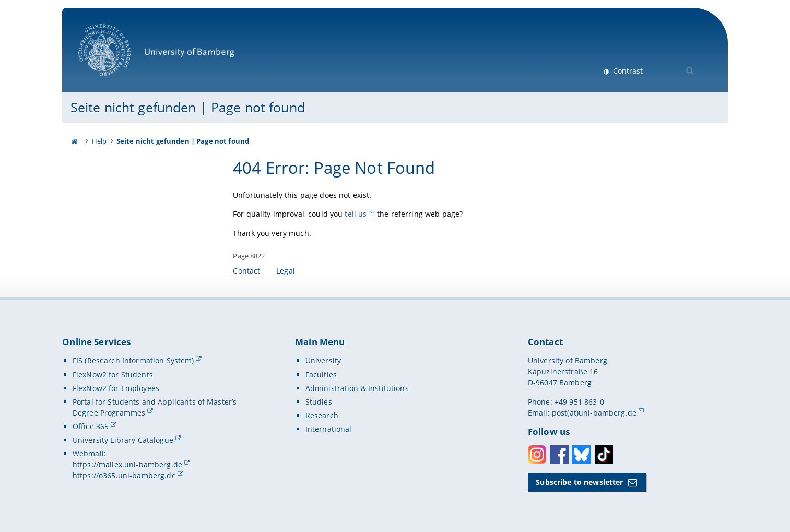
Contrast (627, 71)
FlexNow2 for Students (113, 375)
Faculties (321, 375)
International (329, 429)
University (323, 360)
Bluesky (581, 454)
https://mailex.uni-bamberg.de (127, 464)
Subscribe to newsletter (579, 482)
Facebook (559, 454)
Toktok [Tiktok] (604, 454)
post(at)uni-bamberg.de (594, 413)
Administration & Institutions (357, 388)
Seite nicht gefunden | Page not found (188, 107)
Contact (246, 271)
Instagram (537, 454)
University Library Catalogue (123, 440)
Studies (319, 402)
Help (99, 141)
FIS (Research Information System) (133, 360)
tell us (356, 214)
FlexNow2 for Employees (116, 388)
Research (322, 415)
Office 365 (91, 426)
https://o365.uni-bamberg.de (124, 475)
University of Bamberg (156, 55)
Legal (286, 271)
